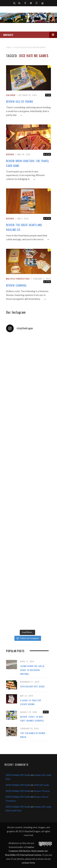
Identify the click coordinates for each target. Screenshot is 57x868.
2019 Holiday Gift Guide (32, 686)
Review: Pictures (42, 791)
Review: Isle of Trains (20, 101)
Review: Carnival (16, 285)
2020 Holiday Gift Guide (18, 775)
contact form (28, 863)
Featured (11, 95)
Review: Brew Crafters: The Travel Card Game (28, 163)
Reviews (10, 154)
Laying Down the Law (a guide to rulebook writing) (32, 670)
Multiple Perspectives (18, 279)
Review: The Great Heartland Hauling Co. (24, 227)
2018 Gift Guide (41, 785)
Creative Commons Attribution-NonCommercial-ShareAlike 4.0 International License (27, 851)
